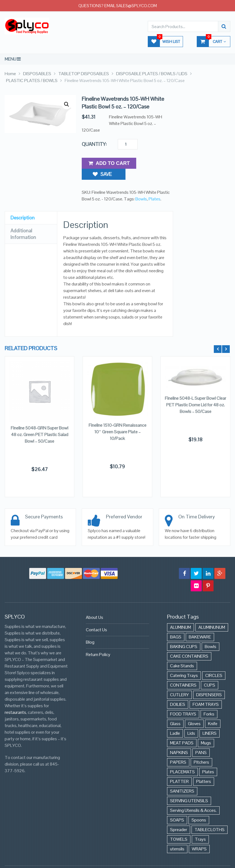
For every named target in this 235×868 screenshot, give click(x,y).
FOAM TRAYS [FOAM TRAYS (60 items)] (206, 693)
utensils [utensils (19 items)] (177, 838)
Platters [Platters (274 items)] (204, 770)
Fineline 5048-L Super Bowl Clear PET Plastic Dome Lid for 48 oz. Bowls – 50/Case (196, 394)
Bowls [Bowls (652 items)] (211, 635)
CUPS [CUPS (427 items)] (210, 674)
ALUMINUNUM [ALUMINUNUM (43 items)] (212, 616)
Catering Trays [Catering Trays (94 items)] (184, 664)
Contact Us (96, 618)
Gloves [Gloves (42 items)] (194, 712)
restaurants (15, 701)
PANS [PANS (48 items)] (201, 741)
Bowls (141, 187)
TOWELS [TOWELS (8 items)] (179, 828)
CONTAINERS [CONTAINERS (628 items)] (183, 674)
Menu (10, 59)
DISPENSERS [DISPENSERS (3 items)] (209, 683)
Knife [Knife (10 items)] (213, 712)
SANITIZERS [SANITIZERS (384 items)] (182, 780)
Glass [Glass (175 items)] (175, 712)
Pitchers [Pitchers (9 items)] (201, 751)
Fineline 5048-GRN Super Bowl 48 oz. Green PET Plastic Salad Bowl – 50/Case (39, 423)
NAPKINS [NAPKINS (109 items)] (179, 741)
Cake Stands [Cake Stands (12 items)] (182, 655)
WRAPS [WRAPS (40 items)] (199, 838)
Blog (90, 631)
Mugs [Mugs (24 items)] (206, 732)
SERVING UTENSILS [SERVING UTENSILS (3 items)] (189, 789)
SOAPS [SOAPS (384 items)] (177, 809)
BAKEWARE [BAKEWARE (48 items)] (200, 626)
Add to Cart (109, 163)
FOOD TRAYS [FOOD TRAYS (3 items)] (183, 703)
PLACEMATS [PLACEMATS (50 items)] (182, 760)
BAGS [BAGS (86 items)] (176, 626)
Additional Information (23, 222)
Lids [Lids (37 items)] (191, 722)
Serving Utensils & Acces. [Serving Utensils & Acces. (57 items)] (193, 799)
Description (23, 206)
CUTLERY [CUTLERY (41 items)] (179, 683)
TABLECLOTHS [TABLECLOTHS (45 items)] (210, 818)
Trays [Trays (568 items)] (200, 828)
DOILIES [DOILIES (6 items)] (178, 693)
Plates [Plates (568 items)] (208, 760)
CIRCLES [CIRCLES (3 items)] (214, 664)
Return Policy (98, 643)
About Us (95, 606)
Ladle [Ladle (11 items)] (175, 722)
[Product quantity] (128, 144)
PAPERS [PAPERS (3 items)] (178, 751)
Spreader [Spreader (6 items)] (179, 818)
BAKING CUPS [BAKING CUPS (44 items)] (184, 635)
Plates (155, 187)
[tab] (31, 206)
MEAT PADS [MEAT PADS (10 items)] (182, 732)
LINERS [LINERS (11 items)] (210, 722)
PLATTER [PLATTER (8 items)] (179, 770)
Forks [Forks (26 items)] (209, 703)
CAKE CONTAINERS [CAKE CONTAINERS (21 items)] (189, 645)
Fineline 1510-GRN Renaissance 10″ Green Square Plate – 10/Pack (117, 420)
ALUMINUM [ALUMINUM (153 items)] (181, 616)
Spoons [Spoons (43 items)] (199, 809)
